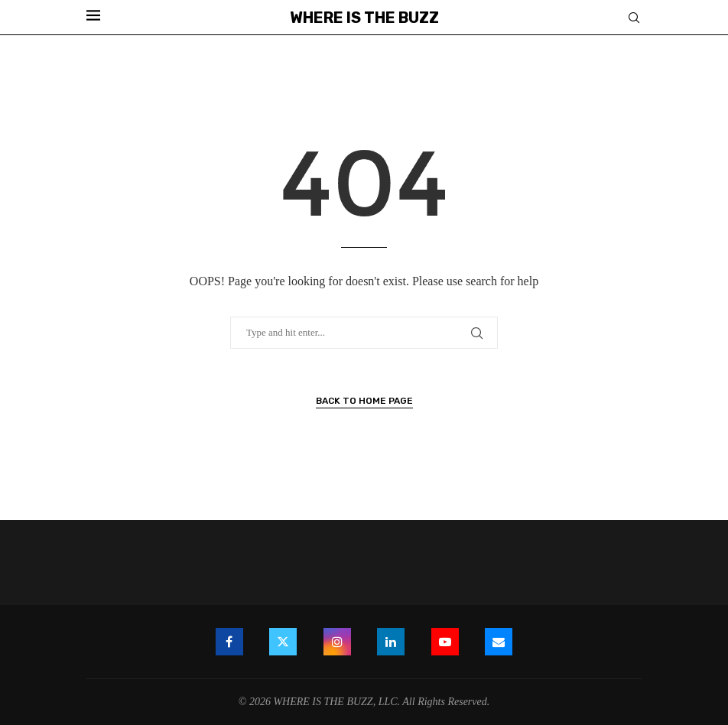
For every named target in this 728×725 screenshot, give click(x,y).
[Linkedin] (391, 642)
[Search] (634, 18)
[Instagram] (337, 642)
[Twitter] (283, 642)
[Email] (499, 642)
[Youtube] (445, 642)
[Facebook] (229, 642)
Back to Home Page (364, 401)
